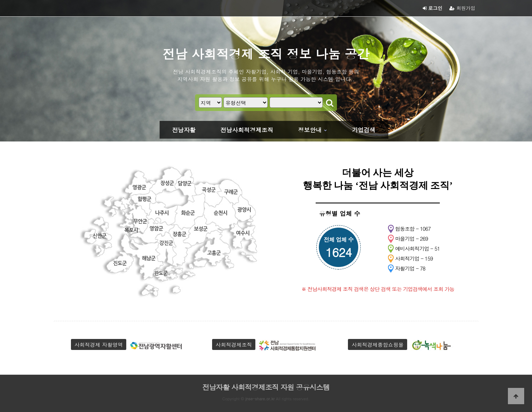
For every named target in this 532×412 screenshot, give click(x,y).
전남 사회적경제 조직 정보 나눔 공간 (266, 54)
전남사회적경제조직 (247, 130)
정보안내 (310, 130)
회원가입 (462, 8)
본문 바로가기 (0, 0)
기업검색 (364, 130)
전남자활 (184, 130)
